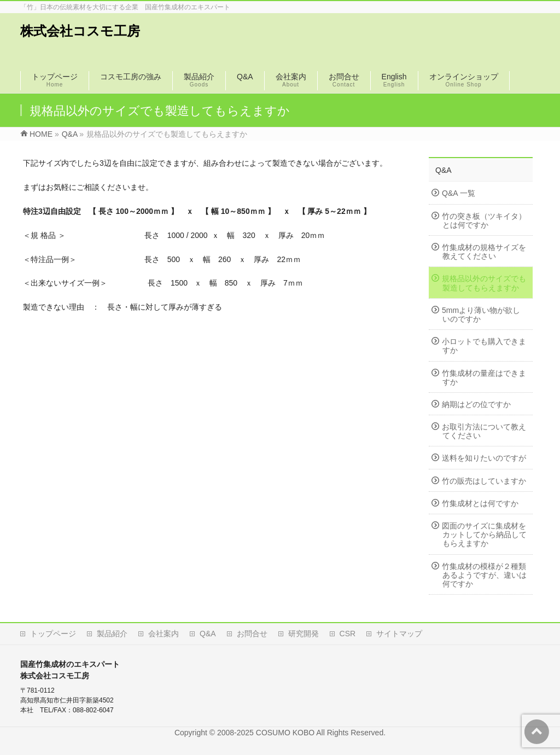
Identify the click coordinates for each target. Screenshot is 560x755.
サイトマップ (399, 634)
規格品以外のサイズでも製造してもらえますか (484, 283)
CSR (348, 634)
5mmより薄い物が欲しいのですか (481, 315)
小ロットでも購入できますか (484, 346)
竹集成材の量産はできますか (484, 377)
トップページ (53, 634)
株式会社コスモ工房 (80, 31)
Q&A (444, 170)
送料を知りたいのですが (484, 458)
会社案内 (164, 634)
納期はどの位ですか (476, 404)
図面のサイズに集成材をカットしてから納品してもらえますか (484, 535)
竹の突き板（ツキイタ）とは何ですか (484, 220)
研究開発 (304, 634)
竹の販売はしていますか (484, 481)
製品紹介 (112, 634)
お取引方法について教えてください (484, 431)
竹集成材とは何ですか (480, 503)
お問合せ (252, 634)
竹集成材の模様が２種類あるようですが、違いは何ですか (484, 575)
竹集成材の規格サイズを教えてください (484, 252)
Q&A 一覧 (459, 193)
